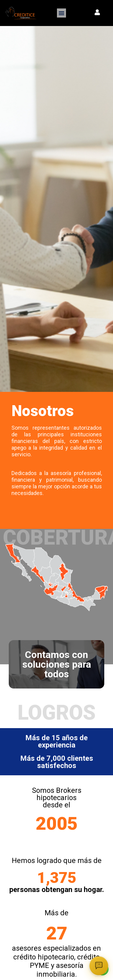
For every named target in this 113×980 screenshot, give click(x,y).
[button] (61, 13)
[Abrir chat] (99, 966)
